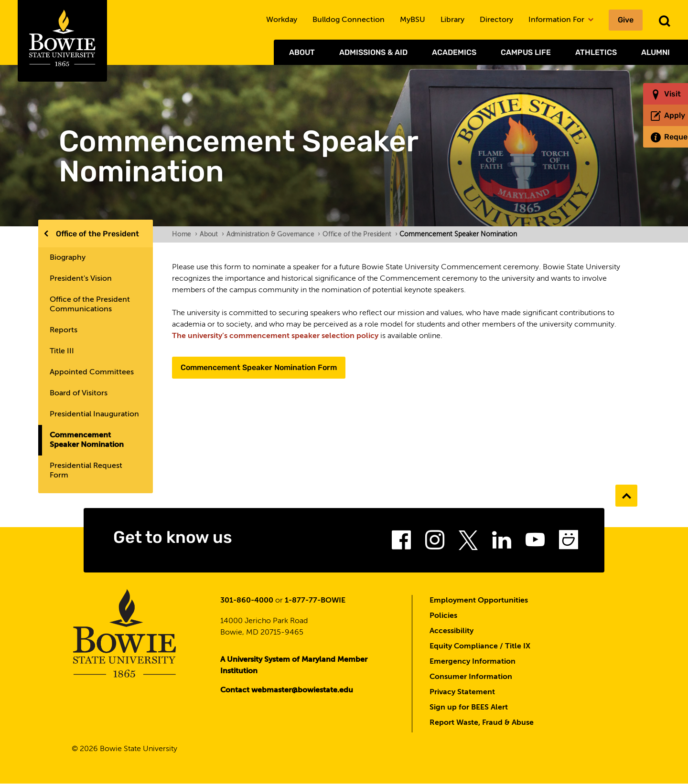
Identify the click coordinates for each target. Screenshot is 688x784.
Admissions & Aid (373, 52)
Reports (64, 330)
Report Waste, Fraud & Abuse (482, 723)
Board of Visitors (79, 393)
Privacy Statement (462, 692)
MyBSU (413, 20)
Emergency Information (473, 662)
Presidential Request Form (86, 471)
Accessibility (451, 631)
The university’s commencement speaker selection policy (275, 336)
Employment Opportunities (479, 601)
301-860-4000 (247, 601)
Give (626, 20)
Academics (454, 52)
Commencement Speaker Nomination (87, 440)
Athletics (596, 52)
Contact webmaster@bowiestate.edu (287, 690)
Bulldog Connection (349, 20)
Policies (443, 616)
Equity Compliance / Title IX (480, 646)
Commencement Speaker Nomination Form (259, 367)
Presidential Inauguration (94, 414)
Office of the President (97, 234)
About (302, 52)
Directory (496, 20)
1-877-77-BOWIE (315, 601)
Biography (68, 258)
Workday (282, 20)
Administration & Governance (273, 234)
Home (185, 234)
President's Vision (81, 279)
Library (452, 20)
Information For (561, 20)
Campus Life (526, 52)
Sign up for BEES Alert (469, 708)
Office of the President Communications (90, 305)
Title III (62, 351)
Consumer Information (471, 677)
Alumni (656, 52)
